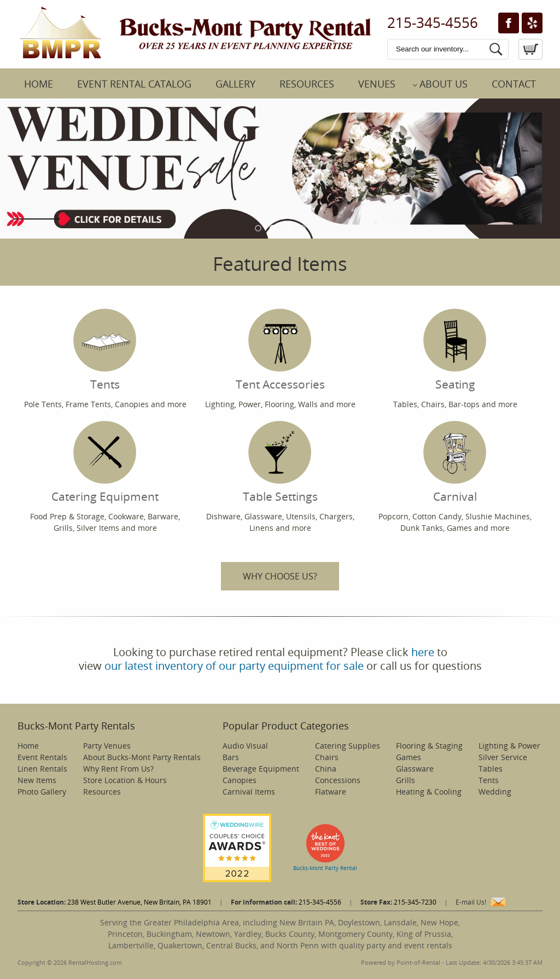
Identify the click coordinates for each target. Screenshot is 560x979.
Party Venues (107, 746)
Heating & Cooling (429, 792)
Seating (455, 350)
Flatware (331, 792)
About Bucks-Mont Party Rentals (142, 757)
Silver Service (503, 757)
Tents (105, 350)
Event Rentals (42, 757)
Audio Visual (245, 746)
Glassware (415, 769)
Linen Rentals (42, 769)
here (423, 652)
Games (409, 757)
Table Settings (280, 462)
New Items (37, 780)
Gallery (235, 84)
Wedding (495, 792)
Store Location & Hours (125, 780)
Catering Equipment (105, 462)
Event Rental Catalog (134, 84)
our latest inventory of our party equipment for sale (234, 666)
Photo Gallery (42, 792)
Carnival (455, 462)
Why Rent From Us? (118, 769)
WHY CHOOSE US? (280, 576)
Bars (231, 757)
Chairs (327, 757)
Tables (491, 769)
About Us (444, 84)
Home (39, 84)
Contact (514, 84)
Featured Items (280, 263)
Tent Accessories (280, 350)
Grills (406, 780)
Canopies (240, 780)
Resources (307, 84)
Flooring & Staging (429, 746)
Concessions (338, 780)
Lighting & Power (509, 746)
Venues (377, 84)
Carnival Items (249, 792)
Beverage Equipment (261, 769)
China (326, 769)
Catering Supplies (348, 746)
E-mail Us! (471, 902)
